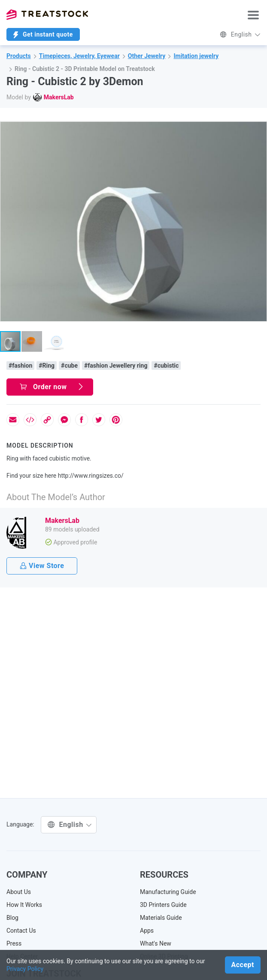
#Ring (47, 366)
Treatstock (47, 15)
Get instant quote (43, 35)
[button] (259, 129)
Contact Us (21, 931)
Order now (52, 387)
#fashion (20, 366)
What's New (156, 943)
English (240, 34)
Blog (12, 918)
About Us (19, 892)
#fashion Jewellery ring (116, 366)
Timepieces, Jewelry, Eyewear (79, 56)
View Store (42, 566)
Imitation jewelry (196, 56)
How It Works (24, 905)
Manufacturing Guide (168, 892)
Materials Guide (161, 918)
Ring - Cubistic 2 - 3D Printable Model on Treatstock (85, 69)
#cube (69, 366)
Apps (147, 931)
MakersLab (59, 97)
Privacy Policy (25, 969)
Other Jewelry (147, 56)
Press (14, 943)
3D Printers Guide (163, 905)
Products (19, 56)
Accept (243, 965)
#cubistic (166, 366)
